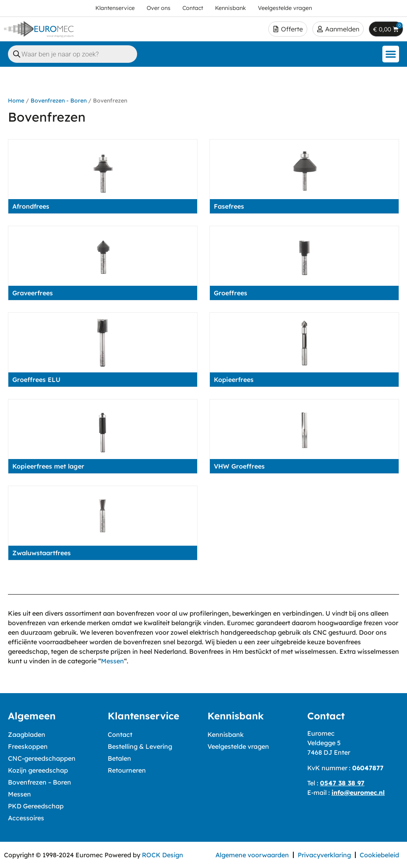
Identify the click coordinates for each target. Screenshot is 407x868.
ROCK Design (163, 855)
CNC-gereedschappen (42, 758)
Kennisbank (226, 734)
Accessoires (26, 818)
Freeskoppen (28, 746)
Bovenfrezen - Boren (59, 101)
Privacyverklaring (324, 855)
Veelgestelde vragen (238, 746)
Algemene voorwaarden (252, 855)
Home (16, 101)
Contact (120, 734)
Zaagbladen (27, 734)
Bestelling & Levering (140, 746)
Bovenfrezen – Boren (40, 782)
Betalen (119, 758)
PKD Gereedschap (36, 806)
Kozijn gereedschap (38, 770)
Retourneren (127, 770)
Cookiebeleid (379, 855)
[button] (391, 54)
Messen (112, 661)
